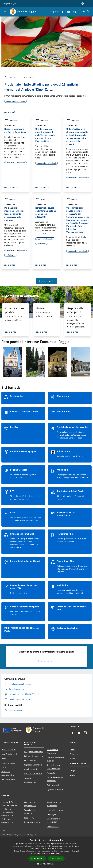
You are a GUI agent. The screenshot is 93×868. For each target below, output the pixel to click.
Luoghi (73, 770)
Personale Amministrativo (8, 773)
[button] (46, 864)
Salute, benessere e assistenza (55, 779)
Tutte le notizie (46, 281)
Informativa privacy (55, 810)
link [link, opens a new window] (60, 853)
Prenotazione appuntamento (30, 804)
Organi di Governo (9, 750)
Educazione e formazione (52, 751)
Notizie (73, 750)
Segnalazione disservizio (30, 812)
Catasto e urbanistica (33, 773)
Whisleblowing (53, 827)
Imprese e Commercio (33, 765)
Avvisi (40, 200)
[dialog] (46, 852)
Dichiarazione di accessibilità (54, 820)
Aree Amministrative (10, 754)
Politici (4, 767)
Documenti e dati (8, 779)
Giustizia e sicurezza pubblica (55, 759)
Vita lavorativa (30, 760)
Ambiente (51, 773)
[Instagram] (74, 12)
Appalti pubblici (31, 769)
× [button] (90, 839)
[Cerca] (88, 12)
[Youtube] (68, 12)
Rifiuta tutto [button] (56, 858)
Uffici (4, 758)
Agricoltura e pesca (55, 789)
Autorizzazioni (53, 785)
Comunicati (14, 78)
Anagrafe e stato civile (33, 752)
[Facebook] (62, 12)
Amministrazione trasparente (54, 804)
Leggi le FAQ (29, 818)
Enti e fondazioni (8, 763)
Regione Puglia (10, 3)
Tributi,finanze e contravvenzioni (54, 767)
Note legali (51, 814)
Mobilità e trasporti (32, 782)
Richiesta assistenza (33, 822)
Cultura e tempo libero (33, 756)
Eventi (72, 775)
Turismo (27, 778)
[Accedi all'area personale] (83, 4)
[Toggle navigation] (5, 11)
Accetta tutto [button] (37, 858)
